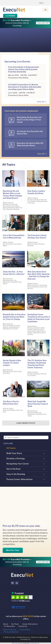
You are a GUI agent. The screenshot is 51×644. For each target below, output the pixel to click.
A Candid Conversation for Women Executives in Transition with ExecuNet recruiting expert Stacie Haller (25, 87)
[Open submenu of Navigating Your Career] (44, 464)
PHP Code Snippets (17, 643)
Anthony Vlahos (8, 408)
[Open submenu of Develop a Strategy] (44, 459)
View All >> (42, 102)
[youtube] (13, 583)
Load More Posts (26, 423)
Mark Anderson (8, 279)
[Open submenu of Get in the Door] (44, 469)
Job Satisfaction (10, 281)
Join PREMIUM (10, 16)
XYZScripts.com (35, 643)
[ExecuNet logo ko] (22, 573)
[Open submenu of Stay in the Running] (44, 474)
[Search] (5, 437)
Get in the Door (8, 244)
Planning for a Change (10, 204)
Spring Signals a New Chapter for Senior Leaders (12, 363)
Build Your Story (33, 244)
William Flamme (8, 203)
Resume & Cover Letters (11, 206)
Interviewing (43, 285)
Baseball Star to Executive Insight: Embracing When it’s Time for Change (14, 317)
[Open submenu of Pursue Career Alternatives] (44, 479)
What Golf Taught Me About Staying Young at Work (38, 404)
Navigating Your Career (11, 329)
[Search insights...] (26, 437)
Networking (40, 201)
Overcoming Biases (9, 410)
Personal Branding (9, 208)
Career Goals (32, 331)
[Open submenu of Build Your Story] (44, 453)
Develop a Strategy (13, 209)
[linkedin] (17, 583)
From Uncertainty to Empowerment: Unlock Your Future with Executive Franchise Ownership (24, 69)
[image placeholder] (13, 171)
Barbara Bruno (32, 326)
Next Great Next (8, 280)
